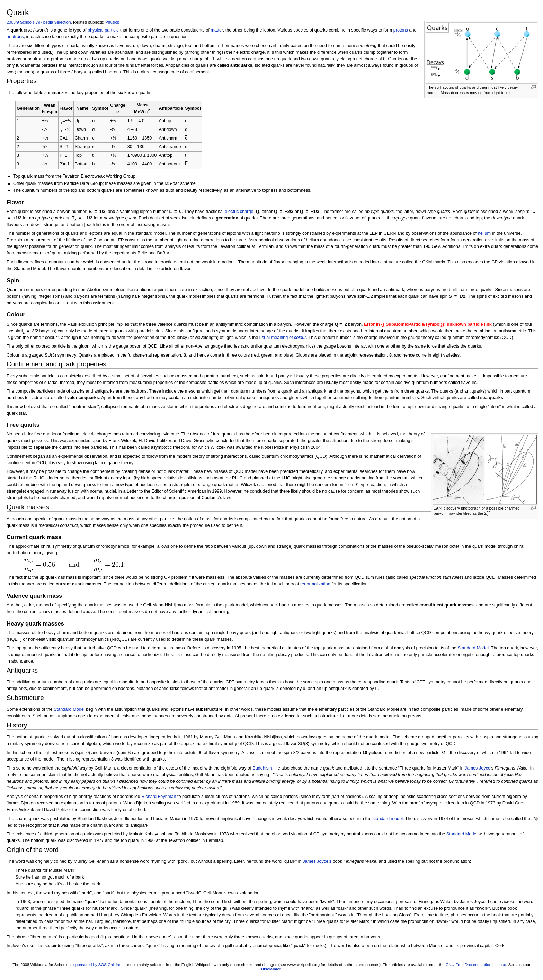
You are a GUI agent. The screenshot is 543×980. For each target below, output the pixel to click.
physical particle (103, 30)
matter (217, 30)
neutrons (15, 37)
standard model (388, 819)
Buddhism (262, 768)
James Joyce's (317, 861)
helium (484, 233)
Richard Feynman (159, 797)
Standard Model (473, 648)
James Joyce (478, 768)
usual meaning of (283, 338)
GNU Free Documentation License (476, 965)
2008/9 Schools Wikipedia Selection (39, 22)
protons (401, 30)
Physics (112, 22)
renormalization (315, 584)
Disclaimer (271, 969)
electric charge (239, 212)
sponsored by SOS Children (98, 965)
